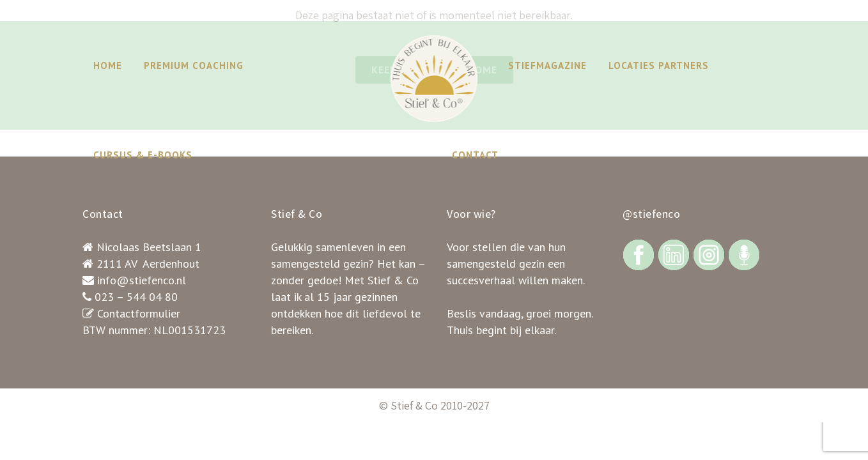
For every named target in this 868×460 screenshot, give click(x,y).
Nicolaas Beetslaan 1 (149, 247)
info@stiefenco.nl (142, 280)
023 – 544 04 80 (136, 297)
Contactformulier (139, 313)
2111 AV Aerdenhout (148, 264)
